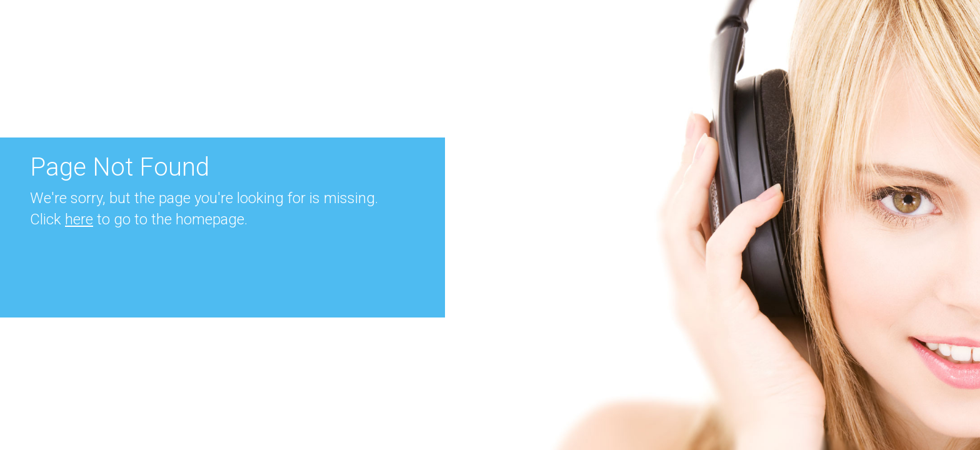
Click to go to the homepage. (139, 219)
